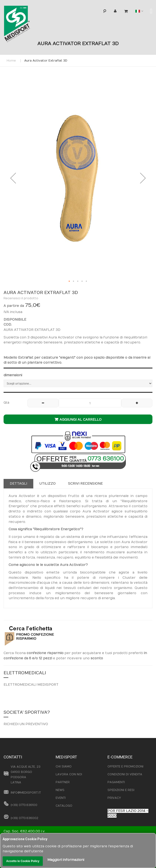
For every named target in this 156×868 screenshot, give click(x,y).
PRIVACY (114, 798)
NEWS (60, 790)
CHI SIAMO (64, 767)
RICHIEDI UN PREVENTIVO (26, 724)
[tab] (18, 484)
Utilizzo (48, 484)
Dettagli (18, 484)
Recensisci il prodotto (21, 298)
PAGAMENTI (116, 782)
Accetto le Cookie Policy (23, 861)
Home (11, 61)
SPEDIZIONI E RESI (121, 790)
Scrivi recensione (85, 484)
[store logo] (25, 25)
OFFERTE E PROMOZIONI (125, 767)
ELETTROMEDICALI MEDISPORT (31, 685)
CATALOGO (64, 806)
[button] (13, 178)
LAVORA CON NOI (69, 774)
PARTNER (63, 782)
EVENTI (61, 798)
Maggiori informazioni (66, 860)
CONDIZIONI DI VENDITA (125, 774)
